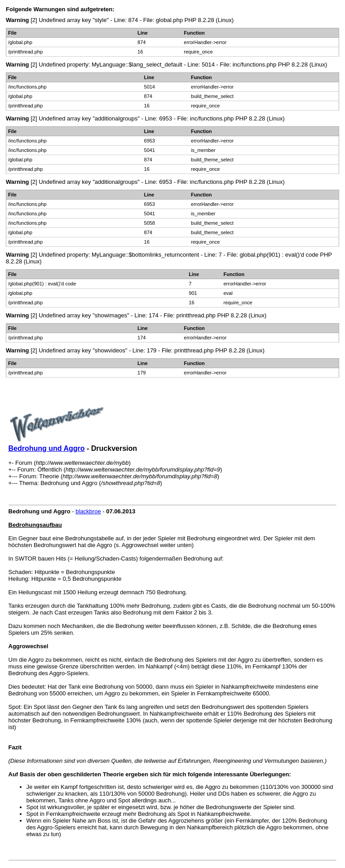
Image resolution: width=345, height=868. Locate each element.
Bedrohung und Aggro (47, 448)
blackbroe (88, 511)
